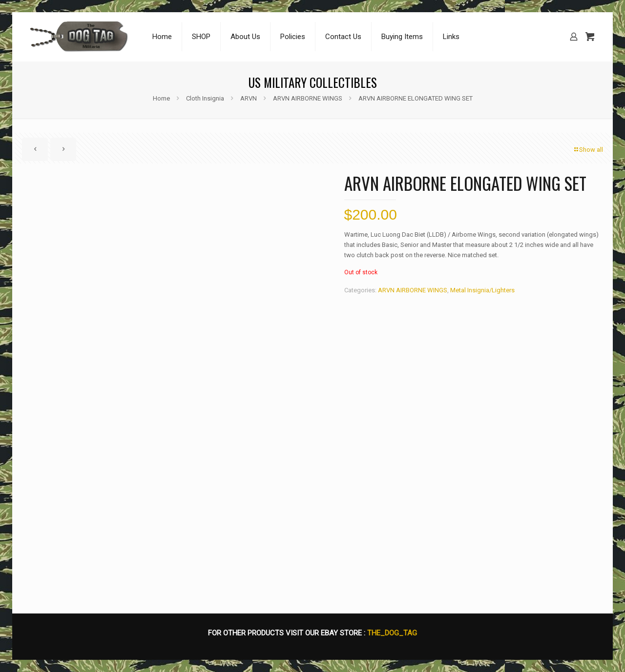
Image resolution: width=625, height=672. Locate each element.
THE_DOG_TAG (392, 633)
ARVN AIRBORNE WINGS (308, 98)
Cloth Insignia (205, 98)
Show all (588, 150)
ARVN (249, 98)
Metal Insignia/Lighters (482, 290)
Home (161, 98)
